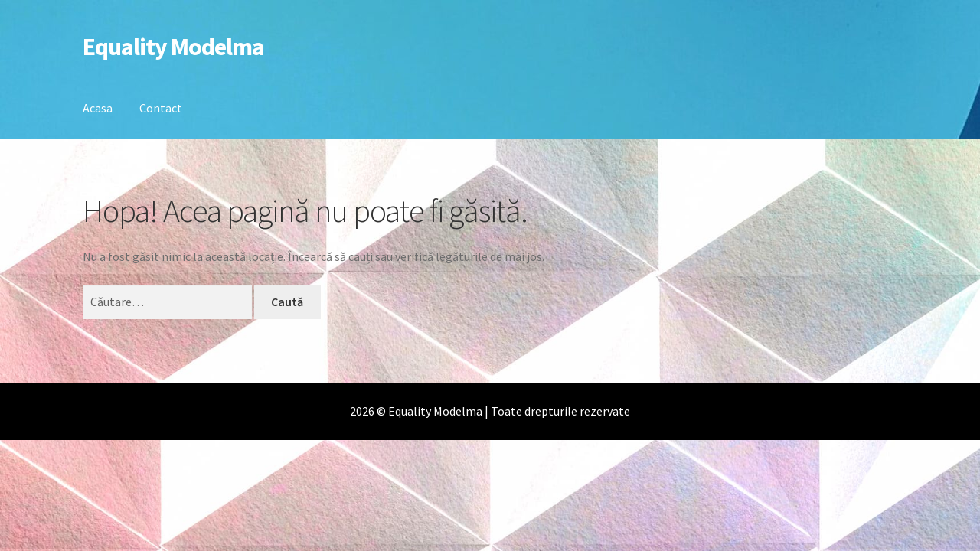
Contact (161, 108)
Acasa (98, 108)
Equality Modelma (173, 47)
